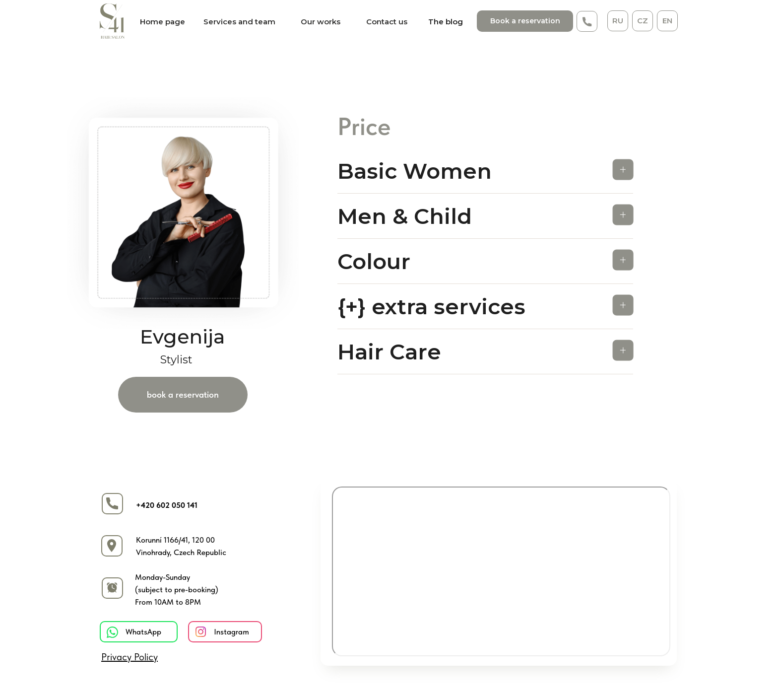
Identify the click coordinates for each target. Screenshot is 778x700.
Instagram (231, 632)
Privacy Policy (130, 657)
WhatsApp (143, 632)
